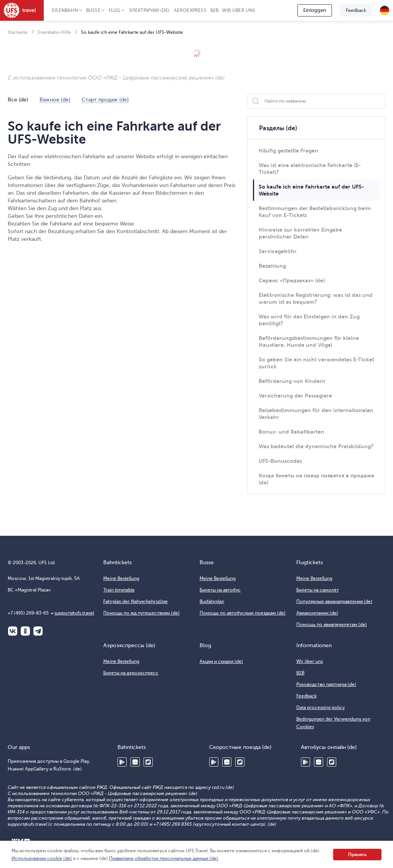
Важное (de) (55, 100)
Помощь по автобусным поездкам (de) (243, 613)
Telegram (38, 631)
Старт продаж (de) (105, 100)
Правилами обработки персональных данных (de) (163, 858)
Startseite (18, 32)
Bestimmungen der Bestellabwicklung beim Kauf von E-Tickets (315, 212)
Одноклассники (25, 631)
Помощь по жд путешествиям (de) (141, 613)
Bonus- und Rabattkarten (291, 432)
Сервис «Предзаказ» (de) (292, 280)
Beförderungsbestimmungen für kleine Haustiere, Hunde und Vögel (309, 341)
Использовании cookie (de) (42, 858)
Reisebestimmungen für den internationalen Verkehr (316, 414)
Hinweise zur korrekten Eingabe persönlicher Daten (300, 233)
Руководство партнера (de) (326, 684)
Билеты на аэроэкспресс (131, 673)
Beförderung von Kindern (292, 381)
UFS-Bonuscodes (280, 461)
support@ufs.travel (74, 613)
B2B (215, 10)
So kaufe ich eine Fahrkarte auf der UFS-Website (311, 190)
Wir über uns (239, 10)
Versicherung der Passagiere (295, 396)
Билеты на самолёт (318, 590)
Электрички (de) (149, 10)
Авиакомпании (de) (317, 613)
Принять (357, 855)
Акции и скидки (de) (221, 661)
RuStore (148, 762)
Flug (115, 10)
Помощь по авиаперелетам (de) (332, 624)
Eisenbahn (65, 10)
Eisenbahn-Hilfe (54, 32)
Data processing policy (320, 707)
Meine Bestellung (121, 578)
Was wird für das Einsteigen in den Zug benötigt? (309, 320)
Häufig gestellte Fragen (288, 151)
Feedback (356, 10)
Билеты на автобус (220, 590)
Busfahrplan (212, 601)
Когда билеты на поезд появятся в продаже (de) (316, 479)
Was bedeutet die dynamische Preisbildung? (316, 446)
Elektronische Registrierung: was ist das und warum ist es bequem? (316, 298)
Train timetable (119, 590)
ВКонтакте (13, 631)
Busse (93, 10)
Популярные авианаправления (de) (334, 601)
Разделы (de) (278, 128)
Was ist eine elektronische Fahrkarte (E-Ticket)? (310, 169)
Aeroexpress (190, 10)
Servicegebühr (278, 251)
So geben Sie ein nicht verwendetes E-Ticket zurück (316, 363)
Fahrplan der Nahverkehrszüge (136, 601)
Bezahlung (272, 266)
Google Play (122, 762)
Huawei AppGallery (135, 762)
